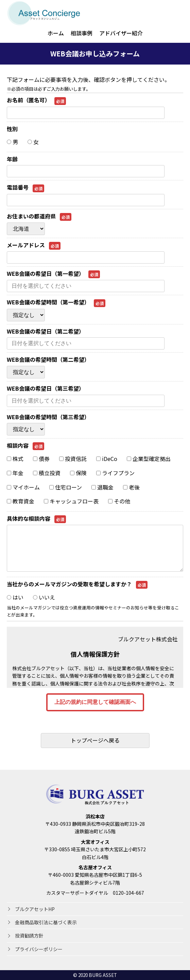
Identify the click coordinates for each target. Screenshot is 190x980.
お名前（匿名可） (36, 100)
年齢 (12, 159)
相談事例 (82, 33)
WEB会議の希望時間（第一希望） (56, 302)
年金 (15, 473)
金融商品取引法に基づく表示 (46, 922)
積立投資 (47, 473)
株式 (15, 459)
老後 (131, 487)
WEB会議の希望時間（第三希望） (48, 417)
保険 (78, 473)
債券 (41, 459)
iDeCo (107, 459)
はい (15, 597)
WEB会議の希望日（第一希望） (53, 273)
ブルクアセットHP (35, 909)
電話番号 (25, 187)
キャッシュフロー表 (71, 501)
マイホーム (23, 487)
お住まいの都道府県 (39, 216)
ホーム (56, 33)
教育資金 (21, 501)
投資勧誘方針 (29, 936)
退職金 (102, 487)
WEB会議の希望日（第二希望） (46, 331)
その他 (119, 501)
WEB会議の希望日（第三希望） (46, 388)
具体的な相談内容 (36, 518)
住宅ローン (66, 487)
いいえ (44, 597)
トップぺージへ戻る (95, 740)
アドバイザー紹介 (121, 33)
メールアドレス (34, 245)
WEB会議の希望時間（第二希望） (48, 359)
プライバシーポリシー (39, 949)
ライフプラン (115, 473)
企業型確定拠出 (149, 459)
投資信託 (73, 459)
